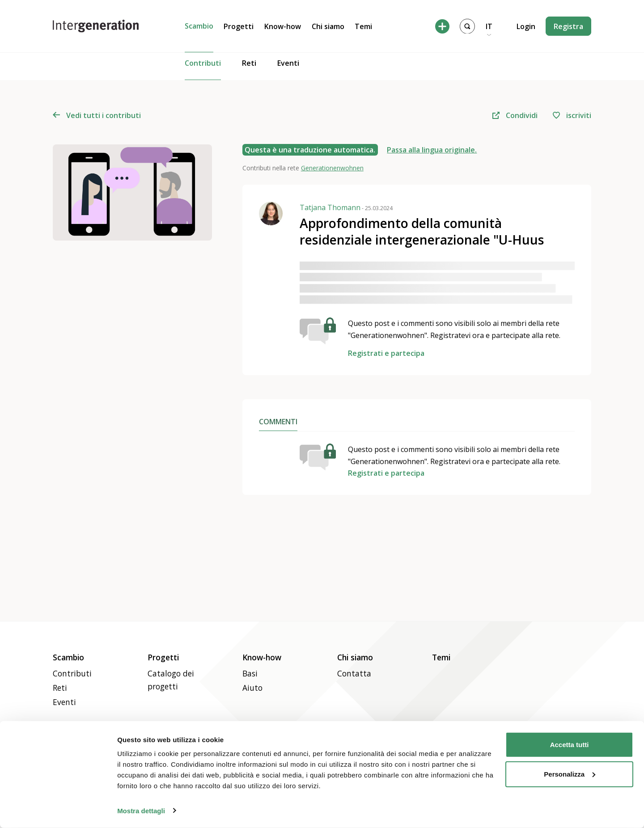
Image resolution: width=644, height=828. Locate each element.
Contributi (203, 69)
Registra (568, 26)
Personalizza (570, 774)
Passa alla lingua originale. (432, 150)
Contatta (354, 673)
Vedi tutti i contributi (97, 115)
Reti (249, 70)
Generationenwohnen (332, 168)
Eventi (288, 70)
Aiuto (252, 688)
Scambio (199, 26)
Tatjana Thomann (346, 207)
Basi (250, 673)
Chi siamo (328, 26)
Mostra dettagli (141, 810)
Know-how (283, 26)
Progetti (239, 26)
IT (489, 26)
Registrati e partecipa (386, 353)
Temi (363, 26)
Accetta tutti (570, 745)
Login (526, 26)
